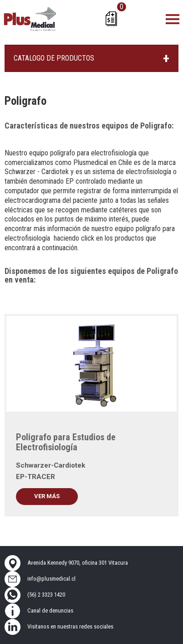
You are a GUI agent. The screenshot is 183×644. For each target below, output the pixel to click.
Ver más (47, 496)
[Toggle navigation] (173, 19)
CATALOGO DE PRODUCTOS (54, 58)
